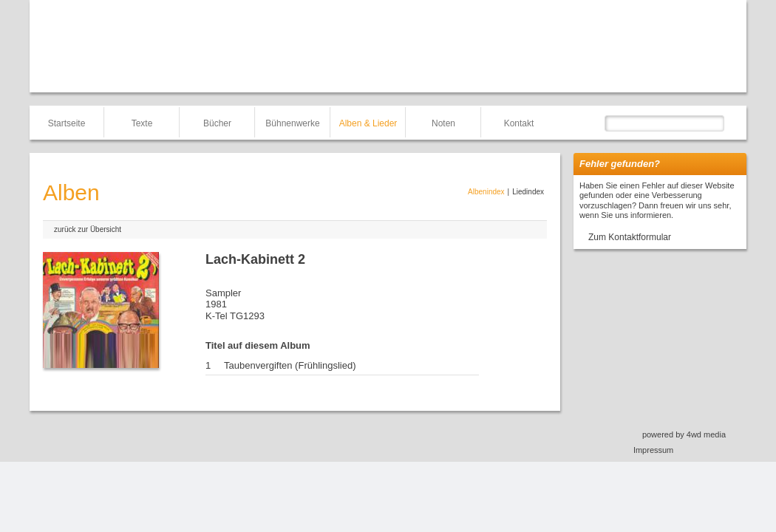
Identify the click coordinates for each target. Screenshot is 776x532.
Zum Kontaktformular (630, 237)
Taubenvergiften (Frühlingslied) (290, 365)
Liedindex (528, 192)
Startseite (67, 123)
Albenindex (486, 192)
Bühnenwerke (292, 123)
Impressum (653, 450)
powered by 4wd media (684, 434)
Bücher (217, 123)
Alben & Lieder (368, 123)
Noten (443, 123)
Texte (142, 123)
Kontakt (519, 123)
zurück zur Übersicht (88, 229)
